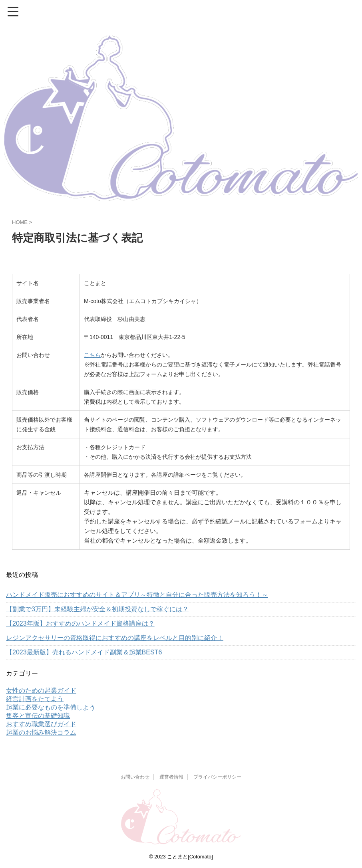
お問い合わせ (135, 777)
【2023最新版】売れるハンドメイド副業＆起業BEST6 (84, 652)
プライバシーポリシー (217, 777)
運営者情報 (171, 777)
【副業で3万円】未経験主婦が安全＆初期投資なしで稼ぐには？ (97, 609)
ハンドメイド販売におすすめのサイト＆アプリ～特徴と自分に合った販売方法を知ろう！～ (137, 595)
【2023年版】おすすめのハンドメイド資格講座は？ (80, 623)
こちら (92, 355)
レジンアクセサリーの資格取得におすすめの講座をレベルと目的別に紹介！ (115, 638)
